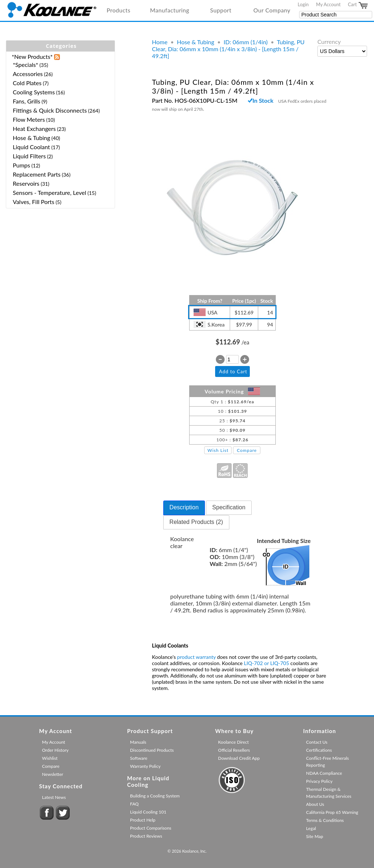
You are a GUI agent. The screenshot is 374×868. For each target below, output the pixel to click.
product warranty (196, 657)
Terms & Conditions (325, 820)
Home (160, 42)
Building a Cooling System (155, 796)
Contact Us (317, 742)
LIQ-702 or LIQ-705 (267, 663)
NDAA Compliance (324, 773)
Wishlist (50, 758)
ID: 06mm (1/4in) (246, 42)
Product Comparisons (151, 828)
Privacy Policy (319, 781)
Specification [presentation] (229, 507)
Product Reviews (146, 836)
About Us (315, 804)
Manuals (138, 742)
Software (139, 758)
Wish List (218, 450)
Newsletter (53, 774)
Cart (358, 5)
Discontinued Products (152, 750)
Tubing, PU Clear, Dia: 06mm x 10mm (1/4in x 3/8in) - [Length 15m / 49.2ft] (228, 49)
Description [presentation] (184, 507)
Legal (311, 828)
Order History (55, 750)
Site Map (315, 836)
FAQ (134, 804)
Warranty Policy (145, 766)
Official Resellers (234, 750)
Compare (247, 450)
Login (303, 4)
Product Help (143, 820)
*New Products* (32, 56)
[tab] (184, 508)
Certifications (319, 750)
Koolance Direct (233, 742)
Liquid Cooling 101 (148, 812)
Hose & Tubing (195, 42)
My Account (328, 4)
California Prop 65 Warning (332, 812)
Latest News (54, 797)
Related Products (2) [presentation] (196, 522)
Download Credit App (239, 758)
